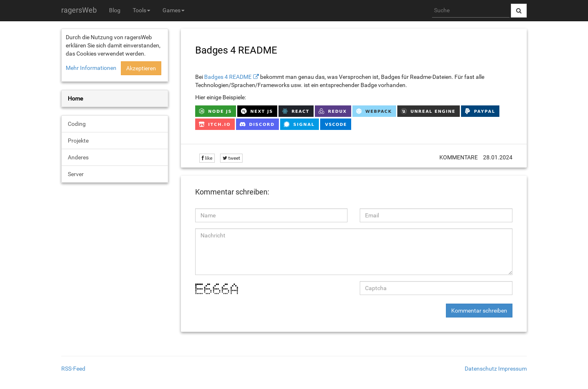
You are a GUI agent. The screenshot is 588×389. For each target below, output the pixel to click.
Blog (115, 10)
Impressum (512, 369)
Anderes (78, 157)
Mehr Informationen (91, 68)
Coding (77, 124)
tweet (231, 158)
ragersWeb (79, 10)
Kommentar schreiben (479, 311)
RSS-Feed (73, 369)
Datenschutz (481, 369)
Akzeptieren (141, 68)
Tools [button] (141, 10)
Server (76, 174)
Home (75, 98)
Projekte (78, 141)
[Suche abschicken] (519, 11)
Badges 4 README (228, 77)
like (207, 158)
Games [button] (174, 10)
